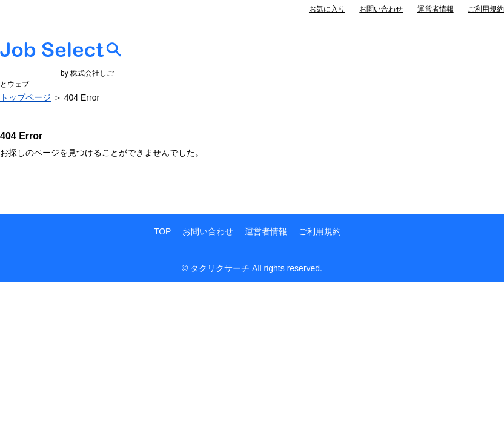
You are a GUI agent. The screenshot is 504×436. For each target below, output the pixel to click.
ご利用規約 (486, 9)
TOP (163, 231)
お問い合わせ (381, 9)
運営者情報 (436, 9)
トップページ (25, 97)
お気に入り (327, 9)
